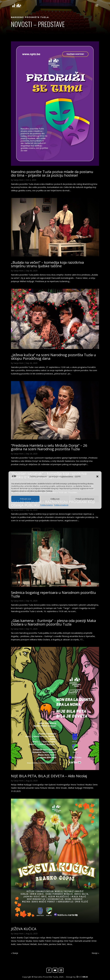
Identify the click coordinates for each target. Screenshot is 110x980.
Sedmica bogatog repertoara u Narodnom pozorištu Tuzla (53, 594)
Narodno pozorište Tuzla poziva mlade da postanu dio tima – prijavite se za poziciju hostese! (52, 173)
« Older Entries (17, 953)
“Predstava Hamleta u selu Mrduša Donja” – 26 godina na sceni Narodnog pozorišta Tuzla (49, 447)
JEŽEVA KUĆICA (24, 929)
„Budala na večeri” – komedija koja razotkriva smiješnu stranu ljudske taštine (47, 264)
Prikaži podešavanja (85, 499)
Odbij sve (55, 499)
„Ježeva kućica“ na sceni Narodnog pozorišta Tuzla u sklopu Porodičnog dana (53, 357)
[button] (97, 477)
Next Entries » (93, 953)
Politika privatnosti (61, 505)
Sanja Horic (19, 180)
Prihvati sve (25, 499)
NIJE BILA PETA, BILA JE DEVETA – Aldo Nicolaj (49, 776)
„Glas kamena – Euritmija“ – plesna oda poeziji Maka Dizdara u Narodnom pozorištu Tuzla (53, 622)
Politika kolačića (46, 505)
